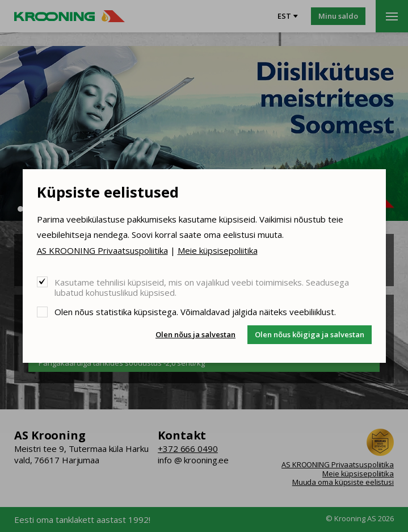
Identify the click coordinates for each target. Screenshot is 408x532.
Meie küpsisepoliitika (218, 250)
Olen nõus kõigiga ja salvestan (310, 334)
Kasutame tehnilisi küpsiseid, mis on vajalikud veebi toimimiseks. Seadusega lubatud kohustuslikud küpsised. (202, 287)
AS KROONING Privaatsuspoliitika (102, 250)
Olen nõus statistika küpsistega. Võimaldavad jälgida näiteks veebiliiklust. (195, 311)
